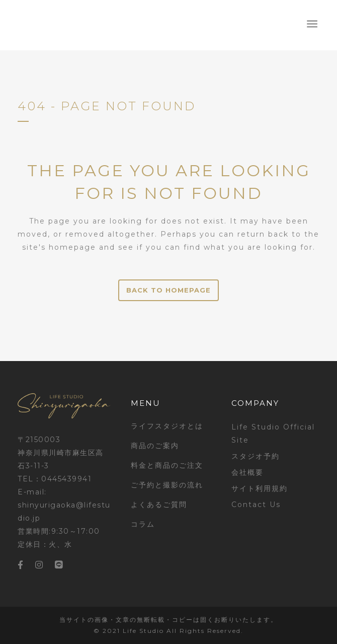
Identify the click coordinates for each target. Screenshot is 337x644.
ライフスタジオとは (167, 426)
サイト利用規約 (260, 488)
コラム (143, 524)
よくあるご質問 (159, 505)
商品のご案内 (155, 446)
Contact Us (256, 505)
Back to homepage (168, 290)
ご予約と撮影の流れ (167, 485)
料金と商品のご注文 (167, 465)
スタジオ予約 (256, 456)
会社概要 (247, 472)
